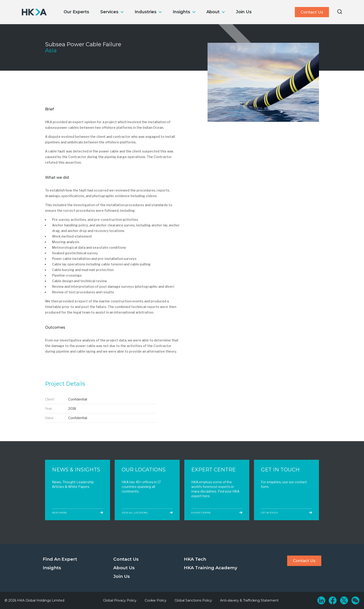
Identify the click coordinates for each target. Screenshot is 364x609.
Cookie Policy (156, 600)
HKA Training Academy (211, 568)
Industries (146, 12)
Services (109, 12)
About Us (124, 568)
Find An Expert (60, 559)
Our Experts (76, 12)
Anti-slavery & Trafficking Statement (249, 600)
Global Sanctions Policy (193, 600)
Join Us (244, 12)
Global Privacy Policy (120, 600)
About (213, 12)
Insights (181, 12)
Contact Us (312, 12)
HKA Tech (195, 559)
